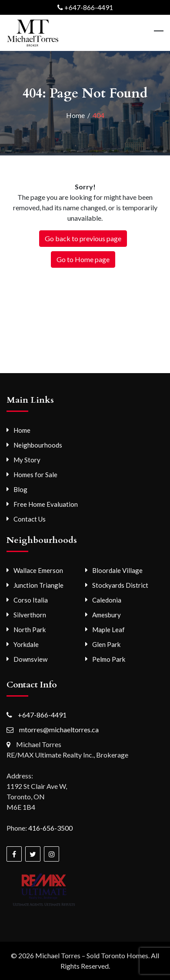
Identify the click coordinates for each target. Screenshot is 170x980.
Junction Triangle (38, 585)
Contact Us (30, 519)
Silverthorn (30, 615)
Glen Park (106, 644)
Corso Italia (31, 600)
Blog (20, 489)
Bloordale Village (117, 570)
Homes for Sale (35, 475)
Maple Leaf (108, 630)
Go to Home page (83, 259)
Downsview (30, 659)
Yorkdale (26, 644)
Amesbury (107, 615)
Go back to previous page (83, 238)
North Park (30, 630)
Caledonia (107, 600)
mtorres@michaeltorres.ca (59, 729)
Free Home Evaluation (46, 504)
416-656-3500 (50, 828)
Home (22, 430)
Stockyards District (120, 585)
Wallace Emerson (38, 570)
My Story (27, 460)
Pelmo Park (109, 659)
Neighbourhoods (38, 445)
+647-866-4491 (89, 7)
